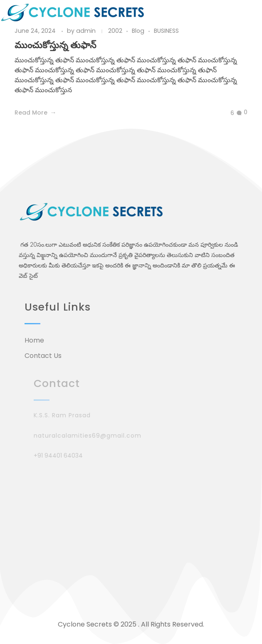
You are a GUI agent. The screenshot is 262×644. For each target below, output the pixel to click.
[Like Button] (226, 113)
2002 (115, 31)
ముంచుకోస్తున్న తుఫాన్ (55, 45)
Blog (138, 31)
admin (87, 31)
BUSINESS (166, 31)
